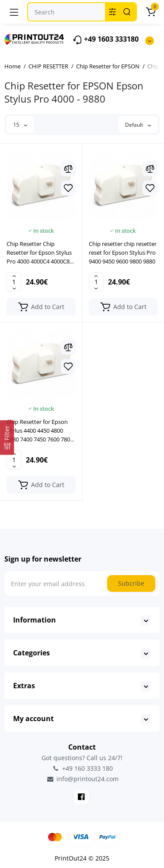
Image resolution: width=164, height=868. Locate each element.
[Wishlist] (68, 188)
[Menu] (14, 12)
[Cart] (150, 12)
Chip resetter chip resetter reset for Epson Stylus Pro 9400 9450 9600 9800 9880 (123, 253)
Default (138, 125)
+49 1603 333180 (106, 40)
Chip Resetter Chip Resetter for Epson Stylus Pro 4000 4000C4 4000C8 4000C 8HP (39, 253)
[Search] (127, 12)
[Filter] (7, 438)
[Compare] (68, 169)
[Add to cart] (41, 307)
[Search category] (112, 12)
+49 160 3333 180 (82, 768)
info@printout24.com (82, 779)
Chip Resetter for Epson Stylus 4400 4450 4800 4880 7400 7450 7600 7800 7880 (40, 431)
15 (20, 125)
